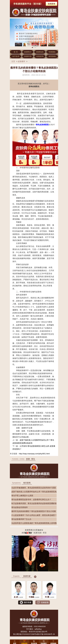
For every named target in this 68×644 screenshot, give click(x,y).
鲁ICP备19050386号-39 (46, 634)
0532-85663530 (40, 626)
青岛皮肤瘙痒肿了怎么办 (21, 519)
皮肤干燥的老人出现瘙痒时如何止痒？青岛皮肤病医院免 (34, 492)
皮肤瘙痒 (21, 61)
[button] (44, 641)
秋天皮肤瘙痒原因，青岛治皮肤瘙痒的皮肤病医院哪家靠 (34, 503)
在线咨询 (40, 56)
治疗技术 (16, 56)
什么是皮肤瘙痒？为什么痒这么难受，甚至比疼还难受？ (34, 515)
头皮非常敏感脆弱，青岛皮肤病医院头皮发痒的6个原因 (34, 488)
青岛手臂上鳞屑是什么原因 (22, 496)
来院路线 (52, 56)
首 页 (16, 52)
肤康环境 (28, 56)
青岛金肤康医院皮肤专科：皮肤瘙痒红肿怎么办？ (31, 499)
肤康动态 (40, 52)
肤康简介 (28, 52)
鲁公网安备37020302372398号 (25, 634)
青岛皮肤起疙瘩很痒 (20, 507)
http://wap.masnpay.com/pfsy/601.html (34, 454)
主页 (13, 61)
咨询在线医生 (34, 86)
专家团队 (52, 52)
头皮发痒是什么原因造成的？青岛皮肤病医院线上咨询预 (34, 523)
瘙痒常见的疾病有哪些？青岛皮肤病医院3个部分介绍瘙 (34, 511)
